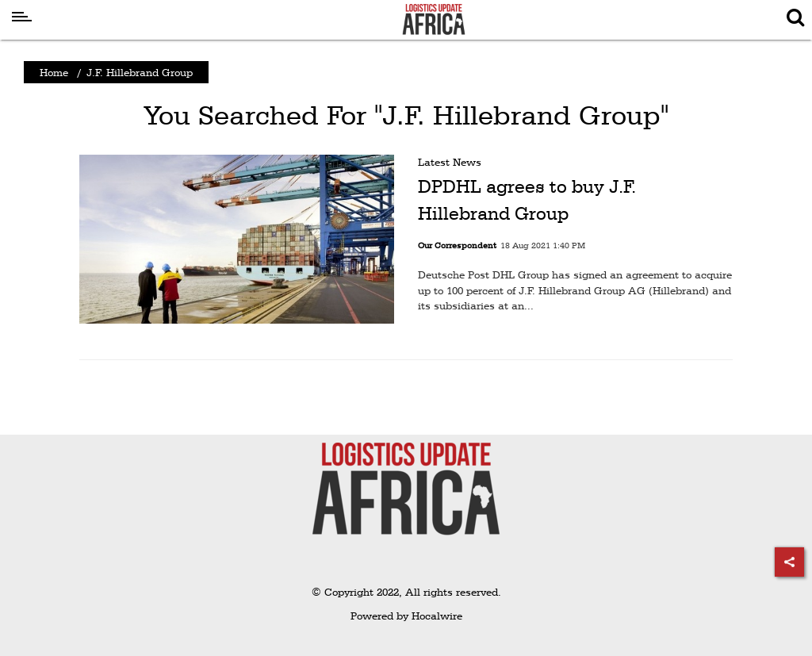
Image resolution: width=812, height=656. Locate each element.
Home (54, 72)
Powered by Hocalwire (406, 616)
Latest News (450, 162)
